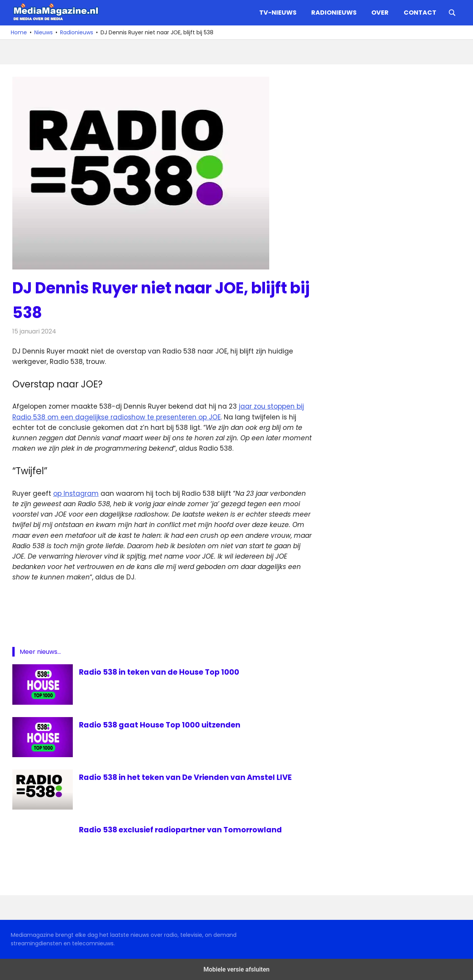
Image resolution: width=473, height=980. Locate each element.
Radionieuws (334, 13)
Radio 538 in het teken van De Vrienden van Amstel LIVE (188, 777)
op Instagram (76, 493)
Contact (420, 13)
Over (380, 13)
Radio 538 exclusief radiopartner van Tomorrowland (183, 830)
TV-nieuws (278, 13)
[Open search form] (452, 12)
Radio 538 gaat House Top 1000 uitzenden (161, 725)
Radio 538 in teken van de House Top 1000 (160, 672)
